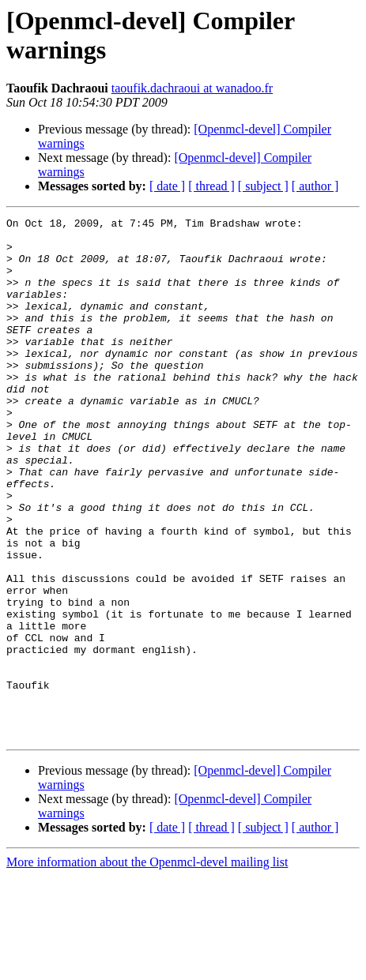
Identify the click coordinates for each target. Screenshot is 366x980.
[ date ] (167, 186)
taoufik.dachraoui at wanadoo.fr (192, 88)
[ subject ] (263, 186)
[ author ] (315, 186)
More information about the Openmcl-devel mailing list (147, 966)
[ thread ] (211, 186)
